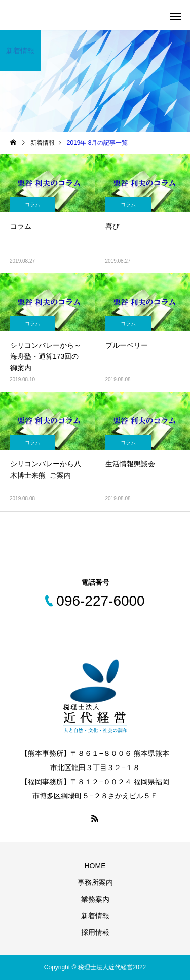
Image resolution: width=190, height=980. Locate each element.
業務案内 (95, 899)
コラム (32, 205)
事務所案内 (95, 882)
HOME (95, 866)
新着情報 (95, 916)
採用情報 (95, 932)
